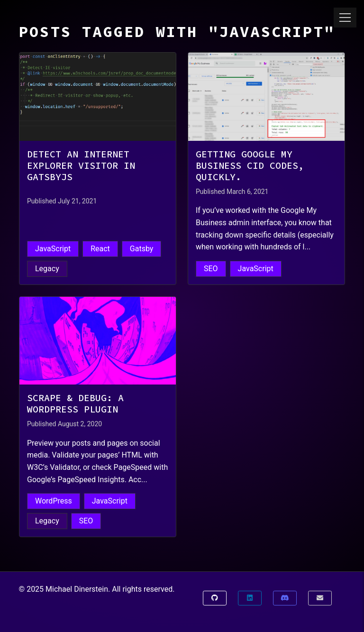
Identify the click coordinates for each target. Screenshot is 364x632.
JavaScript (53, 249)
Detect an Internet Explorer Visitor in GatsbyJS (81, 165)
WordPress (54, 501)
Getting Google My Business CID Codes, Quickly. (250, 165)
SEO (211, 269)
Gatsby (142, 249)
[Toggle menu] (345, 18)
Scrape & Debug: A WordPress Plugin (75, 403)
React (100, 249)
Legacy (47, 269)
